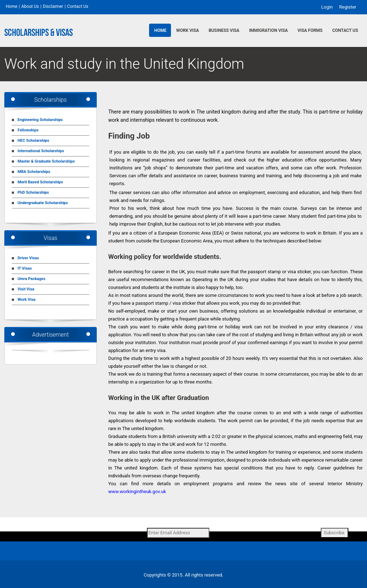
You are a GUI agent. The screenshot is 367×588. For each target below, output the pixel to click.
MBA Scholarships (34, 172)
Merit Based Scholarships (40, 182)
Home (11, 6)
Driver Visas (28, 258)
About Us (30, 6)
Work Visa (188, 30)
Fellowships (28, 130)
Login (327, 7)
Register (348, 7)
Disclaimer (53, 6)
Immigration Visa (268, 30)
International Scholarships (41, 151)
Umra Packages (32, 279)
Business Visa (224, 30)
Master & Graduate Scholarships (46, 161)
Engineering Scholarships (40, 120)
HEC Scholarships (33, 141)
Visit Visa (26, 289)
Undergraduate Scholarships (43, 203)
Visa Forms (310, 30)
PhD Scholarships (33, 192)
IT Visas (25, 268)
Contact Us (78, 6)
